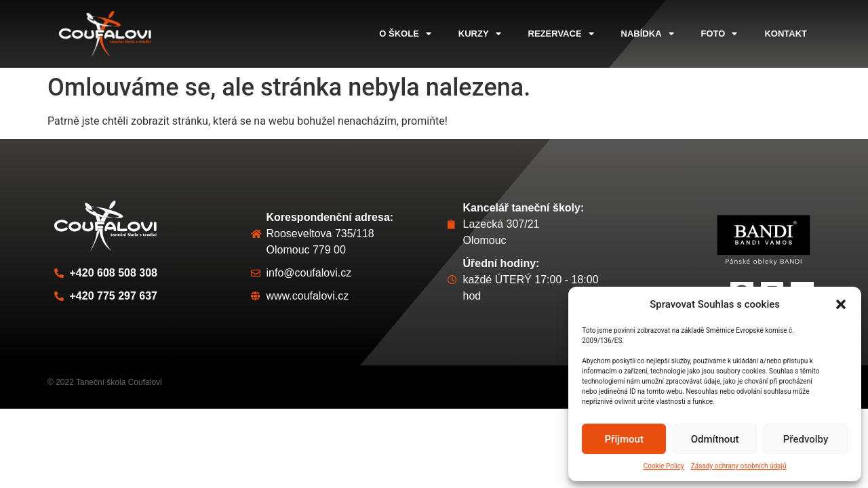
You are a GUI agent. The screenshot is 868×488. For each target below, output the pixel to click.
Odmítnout (715, 439)
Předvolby (806, 439)
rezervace (561, 34)
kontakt (786, 34)
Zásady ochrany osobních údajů (739, 466)
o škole (405, 34)
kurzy (480, 34)
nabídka (648, 34)
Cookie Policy (664, 466)
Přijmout (624, 439)
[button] (841, 304)
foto (719, 34)
